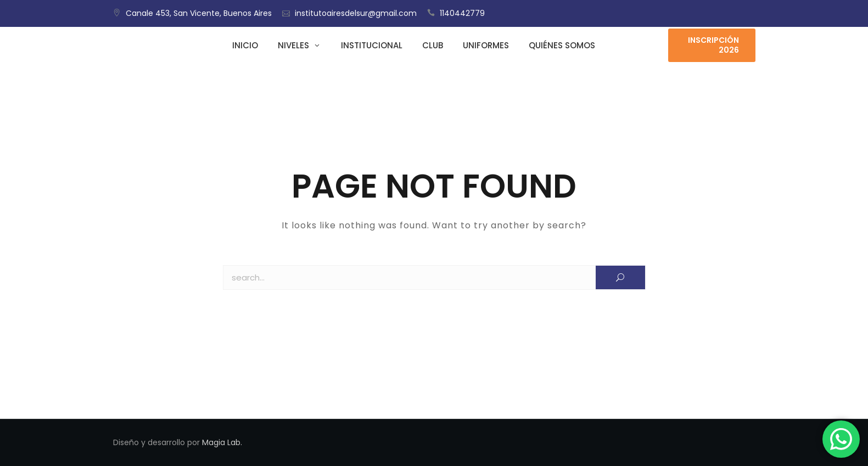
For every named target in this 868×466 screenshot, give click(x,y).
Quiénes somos (562, 45)
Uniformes (486, 45)
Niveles (293, 45)
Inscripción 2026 (713, 45)
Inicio (245, 45)
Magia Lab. (222, 442)
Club (433, 45)
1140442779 (462, 13)
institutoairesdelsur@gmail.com (356, 13)
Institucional (372, 45)
